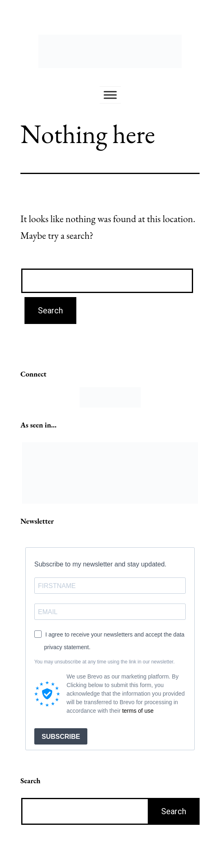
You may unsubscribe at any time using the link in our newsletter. (104, 662)
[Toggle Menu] (110, 95)
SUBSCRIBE (61, 737)
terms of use (138, 711)
